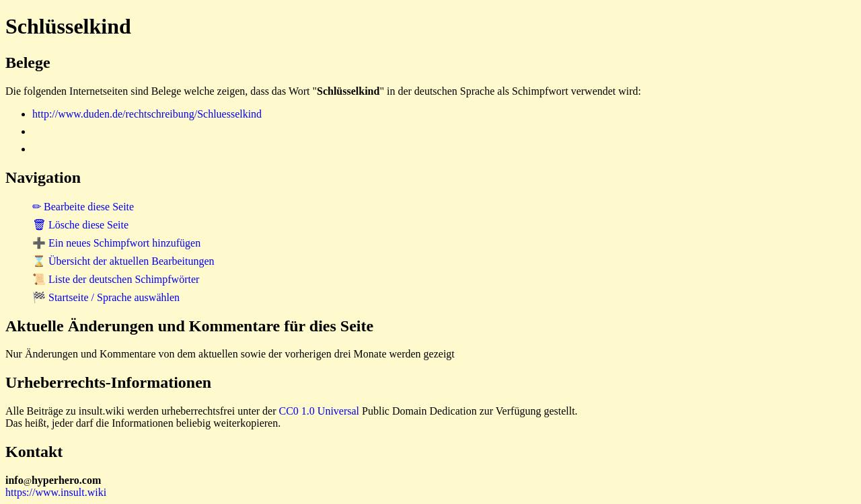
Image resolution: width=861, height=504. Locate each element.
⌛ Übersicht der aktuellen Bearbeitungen (123, 261)
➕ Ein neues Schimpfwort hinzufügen (116, 243)
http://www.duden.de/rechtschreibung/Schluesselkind (147, 114)
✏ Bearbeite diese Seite (83, 207)
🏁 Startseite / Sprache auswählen (106, 297)
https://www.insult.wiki (56, 492)
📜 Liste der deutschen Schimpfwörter (116, 279)
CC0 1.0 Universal (320, 411)
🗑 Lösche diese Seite (80, 225)
